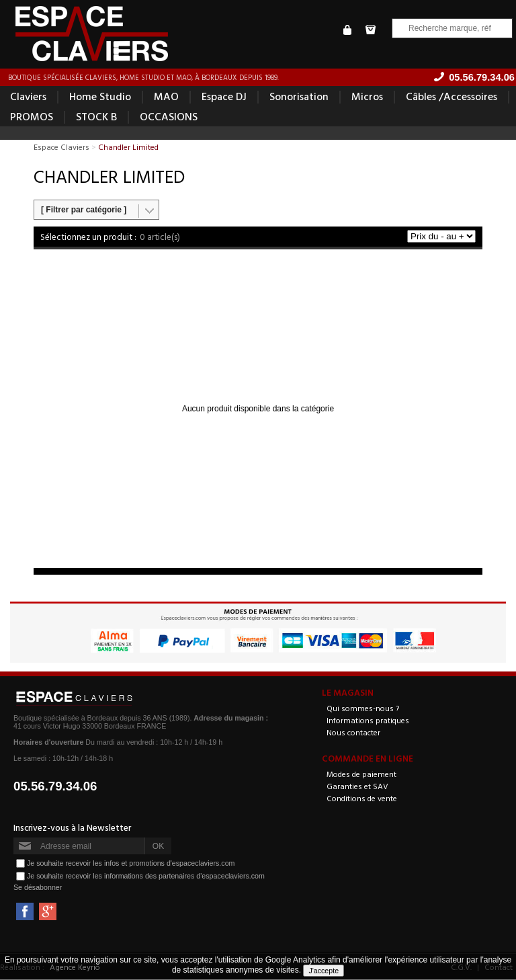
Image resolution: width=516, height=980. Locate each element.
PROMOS (32, 117)
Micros (367, 97)
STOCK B (96, 117)
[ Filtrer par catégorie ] (84, 210)
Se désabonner (38, 888)
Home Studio (100, 97)
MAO (166, 97)
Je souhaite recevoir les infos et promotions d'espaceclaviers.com (131, 864)
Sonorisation (299, 97)
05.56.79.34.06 (55, 787)
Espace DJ (224, 97)
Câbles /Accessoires (451, 97)
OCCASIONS (169, 117)
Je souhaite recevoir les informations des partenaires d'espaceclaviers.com (146, 876)
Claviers (28, 97)
